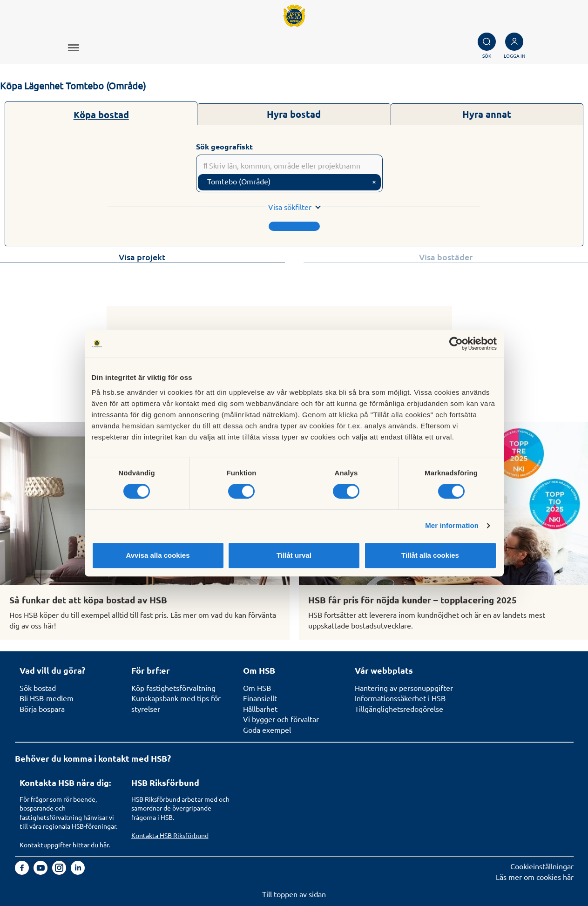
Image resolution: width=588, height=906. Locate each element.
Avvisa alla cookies (158, 555)
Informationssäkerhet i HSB (400, 698)
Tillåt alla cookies (430, 555)
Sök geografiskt (224, 146)
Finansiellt (260, 698)
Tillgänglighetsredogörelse (399, 709)
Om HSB (257, 688)
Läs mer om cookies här (535, 877)
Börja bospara (42, 709)
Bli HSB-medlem (47, 698)
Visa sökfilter (290, 207)
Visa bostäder (446, 257)
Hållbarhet (260, 709)
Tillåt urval (294, 555)
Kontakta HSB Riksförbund (170, 835)
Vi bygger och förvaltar (281, 719)
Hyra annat (487, 114)
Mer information (452, 525)
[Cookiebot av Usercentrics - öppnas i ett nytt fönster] (456, 344)
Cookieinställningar (542, 866)
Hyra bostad (294, 114)
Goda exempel (267, 730)
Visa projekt (142, 257)
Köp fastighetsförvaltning (173, 688)
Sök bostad (38, 688)
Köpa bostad (101, 115)
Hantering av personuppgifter (404, 688)
